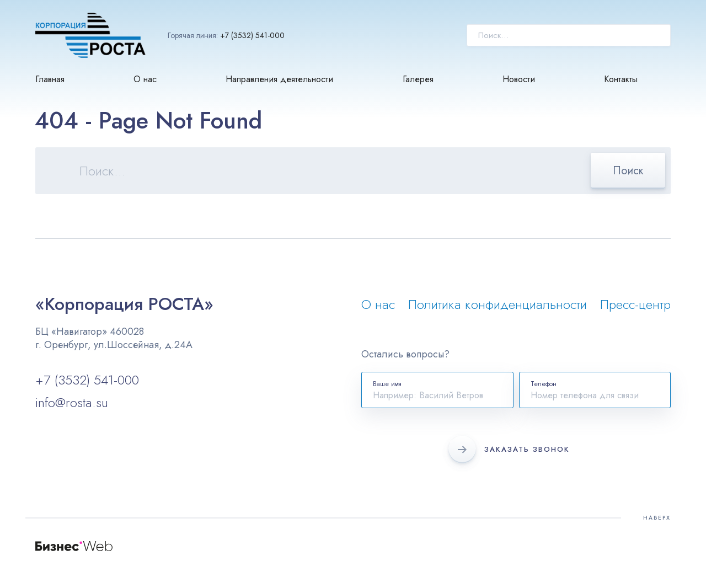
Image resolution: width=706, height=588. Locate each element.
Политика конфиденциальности (498, 304)
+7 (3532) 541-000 (252, 35)
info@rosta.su (72, 402)
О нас (145, 79)
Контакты (621, 79)
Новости (519, 79)
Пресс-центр (635, 304)
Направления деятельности (279, 79)
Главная (50, 79)
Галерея (418, 79)
